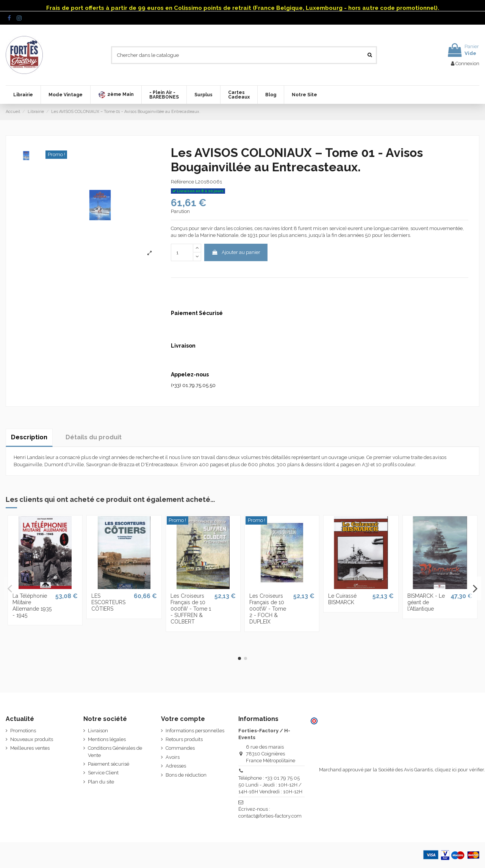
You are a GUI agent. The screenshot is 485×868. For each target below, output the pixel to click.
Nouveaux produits (32, 739)
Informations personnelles (195, 731)
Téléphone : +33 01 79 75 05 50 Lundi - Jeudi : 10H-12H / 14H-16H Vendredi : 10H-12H (270, 785)
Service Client (103, 773)
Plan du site (101, 782)
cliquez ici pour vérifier (459, 770)
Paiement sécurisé (109, 764)
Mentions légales (107, 739)
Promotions (23, 731)
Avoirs (173, 757)
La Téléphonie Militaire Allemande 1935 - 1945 (32, 605)
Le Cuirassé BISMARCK (342, 599)
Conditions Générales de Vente (115, 751)
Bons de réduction (186, 775)
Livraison (98, 731)
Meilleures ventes (30, 748)
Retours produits (184, 739)
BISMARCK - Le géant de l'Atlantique (426, 602)
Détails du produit (94, 437)
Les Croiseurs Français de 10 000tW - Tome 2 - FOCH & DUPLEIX (268, 609)
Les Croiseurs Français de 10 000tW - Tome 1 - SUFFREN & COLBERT (191, 609)
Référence (182, 182)
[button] (116, 95)
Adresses (176, 766)
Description (29, 437)
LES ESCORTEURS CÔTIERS (108, 602)
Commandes (180, 748)
